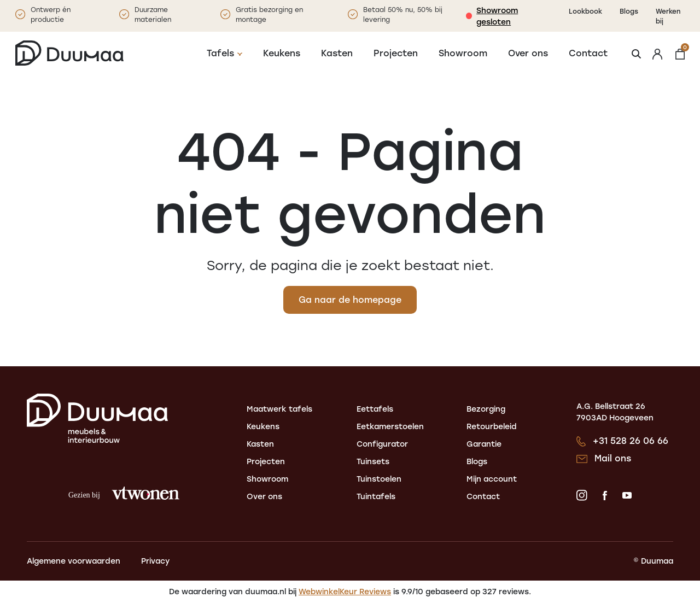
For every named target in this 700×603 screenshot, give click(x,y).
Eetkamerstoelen (390, 427)
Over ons (528, 53)
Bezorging (486, 409)
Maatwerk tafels (279, 409)
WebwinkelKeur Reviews (345, 592)
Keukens (282, 53)
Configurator (382, 444)
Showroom (463, 53)
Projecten (396, 53)
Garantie (484, 444)
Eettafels (375, 409)
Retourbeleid (492, 427)
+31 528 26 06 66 (631, 441)
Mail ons (613, 458)
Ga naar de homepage (350, 300)
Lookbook (585, 11)
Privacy (155, 561)
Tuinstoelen (379, 479)
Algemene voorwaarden (74, 561)
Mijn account (492, 479)
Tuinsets (373, 462)
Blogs (629, 11)
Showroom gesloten (497, 16)
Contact (588, 53)
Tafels (220, 53)
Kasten (337, 53)
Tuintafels (376, 497)
